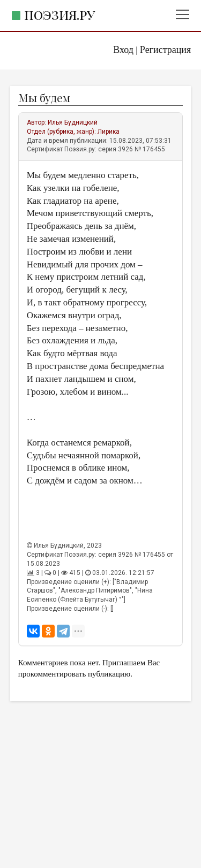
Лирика (109, 132)
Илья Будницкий (73, 122)
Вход (123, 50)
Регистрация (165, 50)
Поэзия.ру (59, 15)
